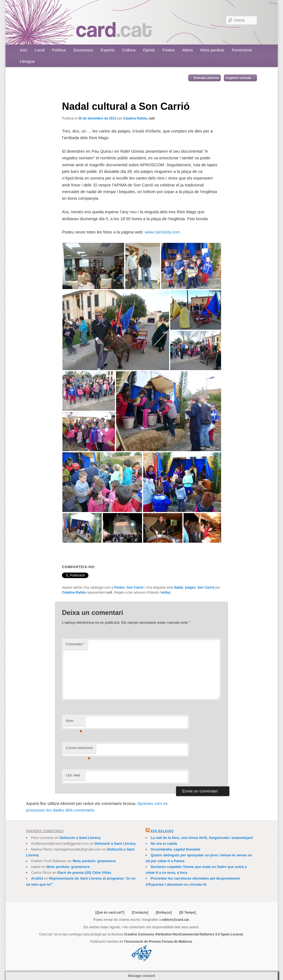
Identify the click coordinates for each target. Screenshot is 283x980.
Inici (24, 50)
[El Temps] (187, 913)
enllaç (166, 592)
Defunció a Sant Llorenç (80, 838)
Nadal (179, 588)
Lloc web (73, 775)
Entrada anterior (205, 78)
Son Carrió (135, 588)
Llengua (27, 61)
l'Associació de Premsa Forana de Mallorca (158, 942)
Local (40, 50)
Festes (169, 50)
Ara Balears (162, 831)
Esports (108, 50)
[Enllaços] (164, 913)
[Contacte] (140, 913)
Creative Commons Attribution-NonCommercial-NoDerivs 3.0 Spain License (184, 934)
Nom (74, 722)
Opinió (149, 50)
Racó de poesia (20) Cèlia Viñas (84, 873)
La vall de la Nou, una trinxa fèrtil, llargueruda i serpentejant (202, 838)
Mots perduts (212, 50)
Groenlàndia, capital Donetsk (175, 849)
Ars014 (37, 878)
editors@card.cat (175, 920)
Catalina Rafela (135, 118)
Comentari (75, 644)
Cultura (129, 50)
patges (190, 588)
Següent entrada (240, 78)
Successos (83, 50)
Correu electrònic (79, 749)
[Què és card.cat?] (110, 913)
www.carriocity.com (162, 232)
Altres (188, 50)
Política (59, 50)
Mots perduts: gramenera (94, 861)
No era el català (164, 843)
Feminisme (242, 50)
